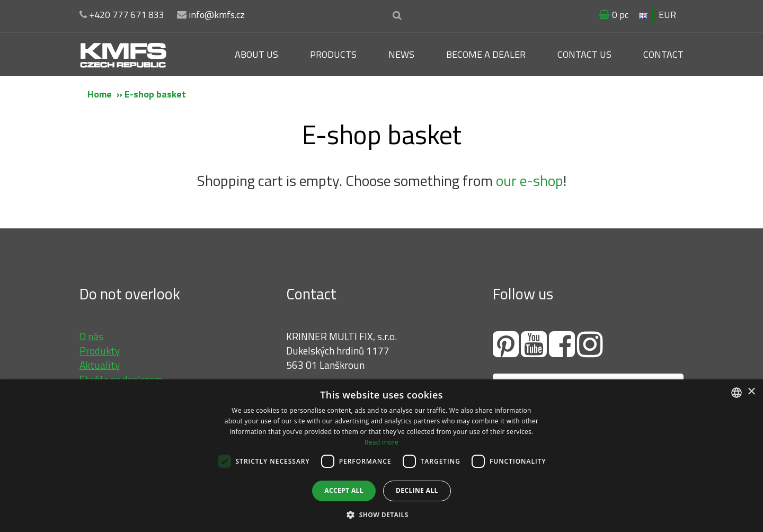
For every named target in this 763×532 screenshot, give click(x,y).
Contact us (584, 55)
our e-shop (530, 180)
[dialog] (381, 456)
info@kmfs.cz (211, 15)
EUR (667, 15)
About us (256, 55)
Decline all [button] (417, 490)
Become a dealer (486, 55)
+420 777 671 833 (122, 15)
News (401, 55)
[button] (381, 514)
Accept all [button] (344, 490)
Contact (663, 55)
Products (333, 55)
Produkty (100, 351)
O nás (91, 336)
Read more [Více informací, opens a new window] (381, 442)
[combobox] (737, 393)
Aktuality (100, 365)
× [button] (751, 392)
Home (100, 94)
